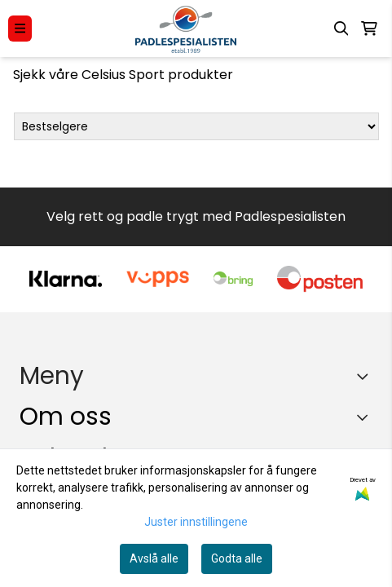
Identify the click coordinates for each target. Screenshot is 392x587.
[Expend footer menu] (366, 376)
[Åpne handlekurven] (369, 29)
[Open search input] (341, 29)
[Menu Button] (20, 28)
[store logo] (185, 29)
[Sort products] (196, 126)
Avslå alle (154, 558)
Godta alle (237, 558)
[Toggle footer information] (366, 417)
